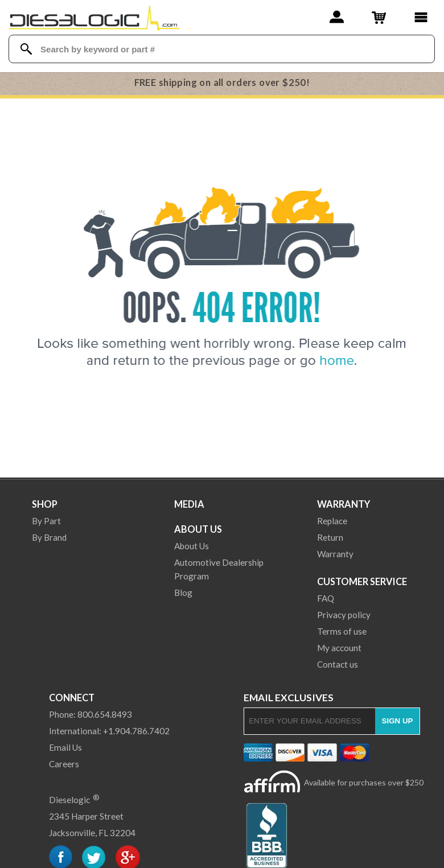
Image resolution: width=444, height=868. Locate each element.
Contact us (338, 664)
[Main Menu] (421, 17)
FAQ (326, 598)
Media (189, 504)
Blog (183, 593)
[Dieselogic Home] (94, 17)
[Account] (337, 17)
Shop (45, 504)
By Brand (49, 537)
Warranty (344, 504)
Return (330, 537)
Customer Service (362, 581)
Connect (72, 698)
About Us (198, 529)
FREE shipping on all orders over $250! (222, 83)
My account (339, 648)
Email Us (65, 747)
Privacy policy (344, 615)
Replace (332, 521)
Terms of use (342, 631)
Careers (64, 764)
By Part (46, 521)
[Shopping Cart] (379, 17)
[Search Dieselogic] (26, 49)
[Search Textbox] (222, 49)
